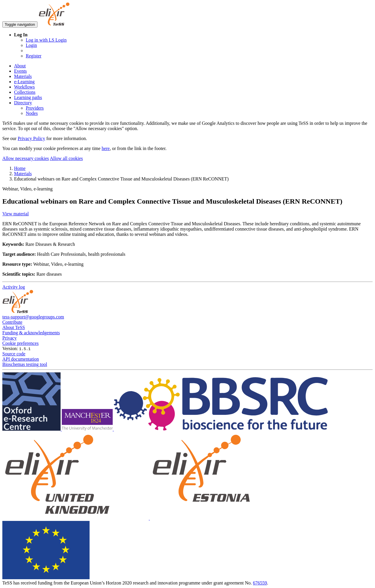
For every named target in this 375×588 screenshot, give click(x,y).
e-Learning (24, 82)
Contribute (12, 322)
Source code (14, 354)
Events (20, 71)
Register (34, 56)
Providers (35, 108)
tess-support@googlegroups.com (33, 317)
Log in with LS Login (46, 40)
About (20, 66)
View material (16, 214)
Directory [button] (23, 103)
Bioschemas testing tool (25, 364)
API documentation (21, 359)
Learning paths (28, 97)
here (106, 148)
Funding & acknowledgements (31, 333)
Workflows (24, 87)
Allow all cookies (66, 158)
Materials (23, 76)
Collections (25, 92)
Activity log (14, 287)
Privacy (10, 338)
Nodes (32, 113)
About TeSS (14, 327)
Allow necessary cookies (26, 158)
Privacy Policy (31, 138)
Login (31, 45)
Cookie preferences (20, 343)
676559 (260, 583)
